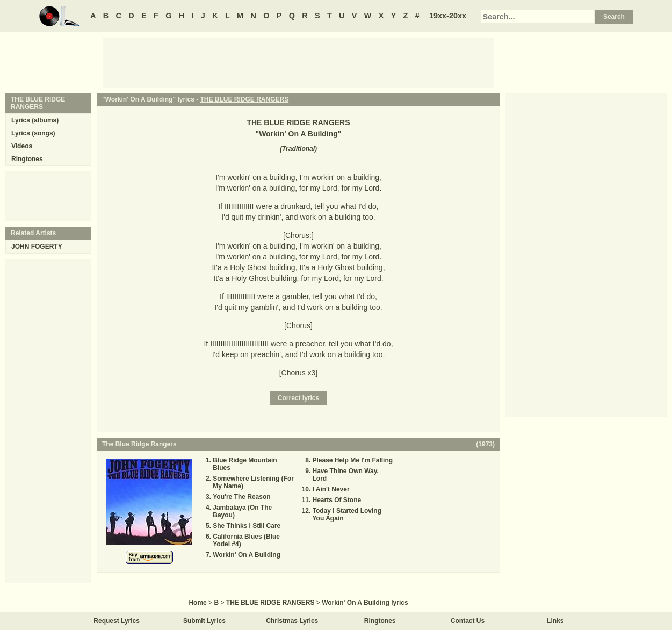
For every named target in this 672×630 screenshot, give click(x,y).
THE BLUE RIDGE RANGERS (244, 99)
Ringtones (27, 159)
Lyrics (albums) (35, 120)
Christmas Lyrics (292, 621)
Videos (22, 146)
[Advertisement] (299, 62)
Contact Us (468, 621)
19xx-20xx (448, 16)
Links (555, 621)
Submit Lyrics (204, 621)
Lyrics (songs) (33, 133)
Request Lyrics (117, 621)
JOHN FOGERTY (37, 247)
